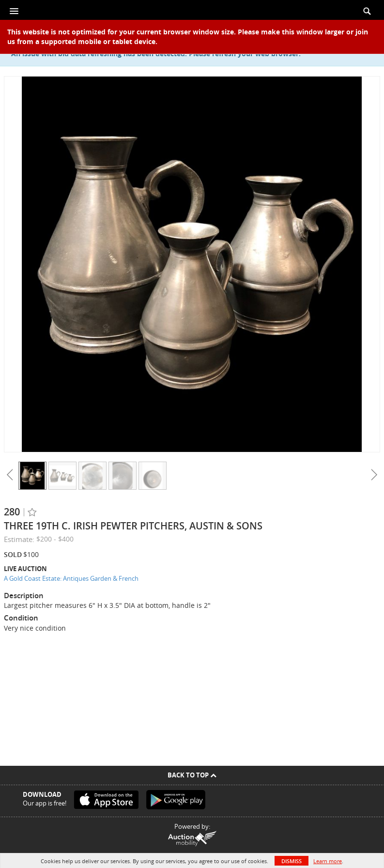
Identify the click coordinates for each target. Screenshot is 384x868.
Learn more (328, 861)
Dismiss (292, 861)
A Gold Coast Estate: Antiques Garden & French (71, 578)
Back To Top (192, 775)
